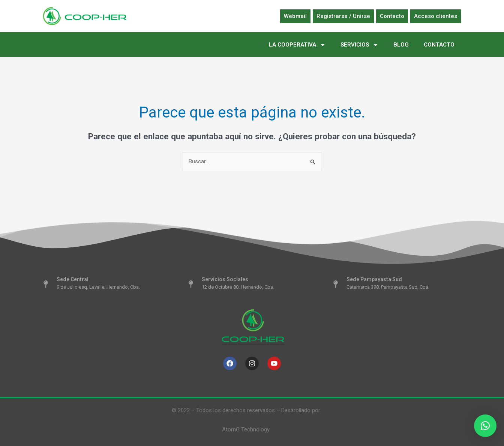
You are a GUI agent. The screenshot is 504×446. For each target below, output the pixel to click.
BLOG (401, 45)
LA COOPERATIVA (297, 45)
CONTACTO (439, 45)
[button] (485, 426)
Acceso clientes (436, 16)
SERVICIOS (359, 45)
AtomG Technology (246, 429)
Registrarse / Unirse (343, 16)
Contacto (392, 16)
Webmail (295, 16)
